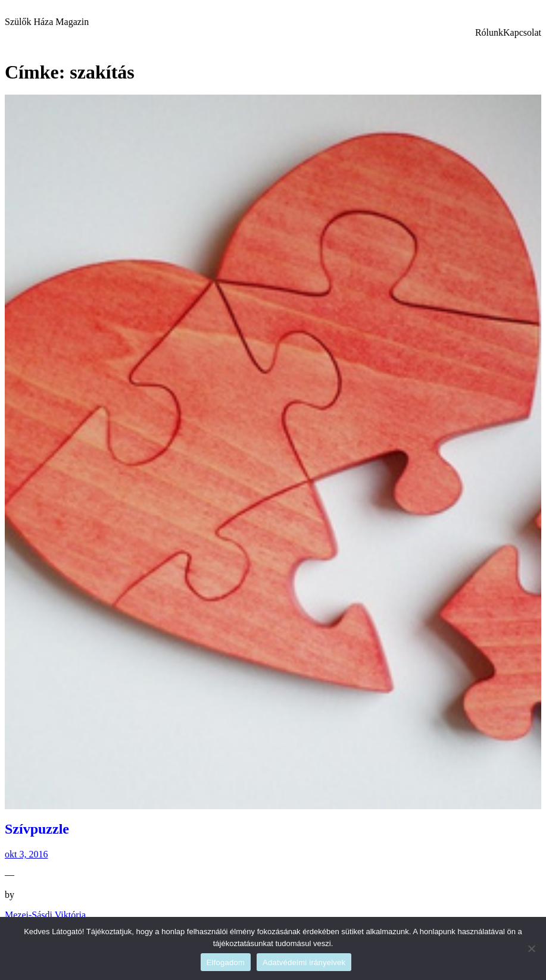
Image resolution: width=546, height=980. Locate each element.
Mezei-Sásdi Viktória (45, 915)
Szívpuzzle (37, 829)
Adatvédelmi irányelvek (304, 962)
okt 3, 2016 (26, 854)
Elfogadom (226, 962)
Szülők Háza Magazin (47, 22)
